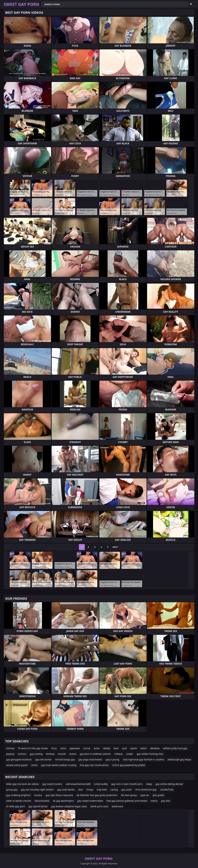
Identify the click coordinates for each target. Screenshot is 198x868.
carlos (34, 765)
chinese (10, 748)
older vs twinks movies (19, 801)
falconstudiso (42, 801)
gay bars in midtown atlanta (95, 754)
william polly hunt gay (175, 748)
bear (116, 748)
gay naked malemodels (90, 801)
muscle (62, 754)
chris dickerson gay (146, 790)
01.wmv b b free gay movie (33, 748)
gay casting (36, 754)
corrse (87, 748)
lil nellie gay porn (16, 806)
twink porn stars (99, 806)
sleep (149, 784)
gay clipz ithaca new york (59, 795)
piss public (159, 795)
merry (154, 801)
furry (54, 748)
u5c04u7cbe (167, 790)
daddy (107, 748)
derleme (155, 748)
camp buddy (101, 784)
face (81, 790)
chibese (118, 754)
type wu (145, 795)
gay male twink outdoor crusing (59, 765)
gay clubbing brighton (18, 795)
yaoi (125, 748)
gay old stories (43, 759)
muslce (38, 795)
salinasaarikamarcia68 (78, 784)
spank (134, 748)
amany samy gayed (17, 765)
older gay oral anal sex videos (22, 784)
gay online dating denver (169, 784)
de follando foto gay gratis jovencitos (97, 795)
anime (73, 754)
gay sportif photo (38, 806)
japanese (75, 748)
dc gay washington (63, 801)
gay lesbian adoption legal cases (69, 806)
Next (115, 547)
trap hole (102, 790)
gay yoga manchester (90, 759)
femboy (50, 754)
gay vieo (166, 801)
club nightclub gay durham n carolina (143, 759)
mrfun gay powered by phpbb (129, 765)
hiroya (90, 790)
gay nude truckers (52, 784)
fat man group (129, 795)
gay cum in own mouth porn (127, 784)
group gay (12, 790)
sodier (130, 754)
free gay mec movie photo (94, 765)
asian (97, 748)
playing (10, 754)
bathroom (117, 806)
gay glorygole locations (19, 759)
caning (114, 790)
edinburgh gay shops (179, 759)
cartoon (22, 754)
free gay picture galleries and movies (127, 801)
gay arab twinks (66, 790)
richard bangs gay (65, 759)
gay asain (127, 790)
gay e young (112, 759)
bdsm (144, 748)
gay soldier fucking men (150, 754)
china (63, 748)
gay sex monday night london (37, 790)
